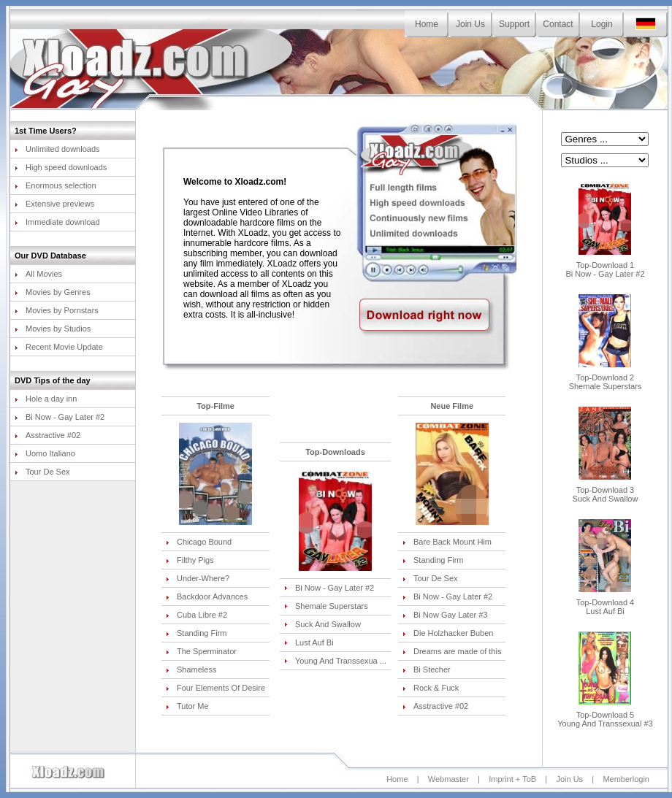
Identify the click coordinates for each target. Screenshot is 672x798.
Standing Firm (196, 633)
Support (514, 24)
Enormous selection (56, 185)
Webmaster (448, 779)
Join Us (470, 24)
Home (427, 24)
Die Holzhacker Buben (448, 633)
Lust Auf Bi (309, 642)
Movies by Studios (53, 329)
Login (602, 24)
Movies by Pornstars (57, 310)
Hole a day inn (46, 399)
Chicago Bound (199, 542)
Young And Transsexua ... (335, 661)
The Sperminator (201, 651)
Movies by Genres (53, 292)
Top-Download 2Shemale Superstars (606, 378)
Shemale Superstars (326, 606)
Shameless (191, 670)
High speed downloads (61, 167)
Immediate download (57, 222)
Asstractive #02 (47, 435)
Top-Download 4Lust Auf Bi (606, 603)
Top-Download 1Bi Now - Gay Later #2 (605, 266)
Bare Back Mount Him (447, 542)
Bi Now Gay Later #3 (445, 615)
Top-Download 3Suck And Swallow (606, 491)
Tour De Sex (42, 472)
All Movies (38, 274)
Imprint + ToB (512, 779)
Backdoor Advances (207, 596)
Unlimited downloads (57, 149)
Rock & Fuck (431, 688)
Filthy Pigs (190, 560)
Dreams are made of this (452, 651)
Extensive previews (54, 204)
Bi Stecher (427, 670)
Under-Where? (198, 578)
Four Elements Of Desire (215, 688)
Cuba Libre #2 (196, 615)
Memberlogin (626, 779)
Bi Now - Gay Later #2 (60, 417)
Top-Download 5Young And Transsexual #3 (605, 715)
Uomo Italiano (45, 453)
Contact (558, 24)
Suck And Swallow (322, 624)
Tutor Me (187, 706)
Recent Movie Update (59, 347)
